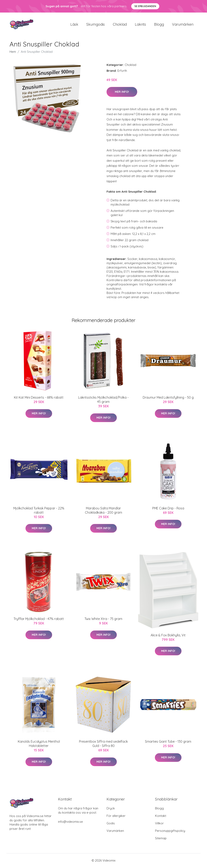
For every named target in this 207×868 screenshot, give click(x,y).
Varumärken (183, 25)
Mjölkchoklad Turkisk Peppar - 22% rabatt (39, 511)
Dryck (111, 809)
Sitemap (161, 839)
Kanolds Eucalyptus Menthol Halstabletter (39, 744)
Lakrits (140, 25)
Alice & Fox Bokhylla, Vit (168, 636)
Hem (13, 52)
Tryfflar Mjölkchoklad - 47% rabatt (39, 620)
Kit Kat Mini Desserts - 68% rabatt (39, 398)
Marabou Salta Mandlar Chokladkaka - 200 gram (103, 511)
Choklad (120, 25)
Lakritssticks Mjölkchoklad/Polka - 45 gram (103, 400)
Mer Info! (122, 92)
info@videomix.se (70, 822)
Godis (111, 824)
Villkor (159, 824)
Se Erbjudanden (145, 6)
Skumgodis (96, 25)
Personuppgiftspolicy (170, 831)
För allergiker (116, 816)
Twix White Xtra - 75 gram (103, 620)
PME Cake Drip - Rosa (168, 509)
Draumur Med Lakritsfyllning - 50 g (168, 398)
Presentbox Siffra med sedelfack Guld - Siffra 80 (103, 744)
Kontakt (161, 816)
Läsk (74, 25)
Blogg (159, 25)
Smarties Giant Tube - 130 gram (168, 742)
